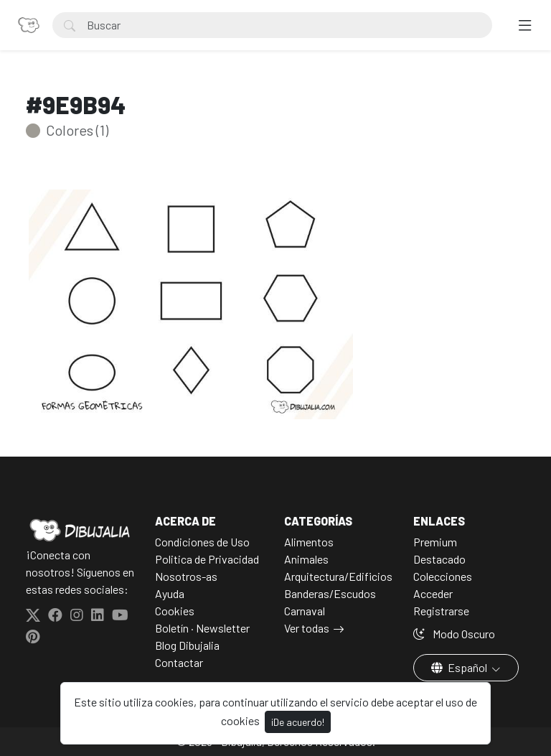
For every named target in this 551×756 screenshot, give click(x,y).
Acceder (433, 593)
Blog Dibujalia (187, 645)
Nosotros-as (186, 576)
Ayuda (170, 593)
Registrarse (441, 611)
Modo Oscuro (454, 634)
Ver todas (307, 628)
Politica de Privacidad (207, 559)
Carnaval (305, 611)
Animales (306, 559)
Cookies (175, 611)
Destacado (439, 559)
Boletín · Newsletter (202, 628)
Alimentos (309, 542)
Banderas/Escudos (330, 593)
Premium (435, 542)
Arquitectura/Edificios (338, 576)
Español (460, 667)
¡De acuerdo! (298, 722)
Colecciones (443, 576)
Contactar (179, 662)
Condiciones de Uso (202, 542)
